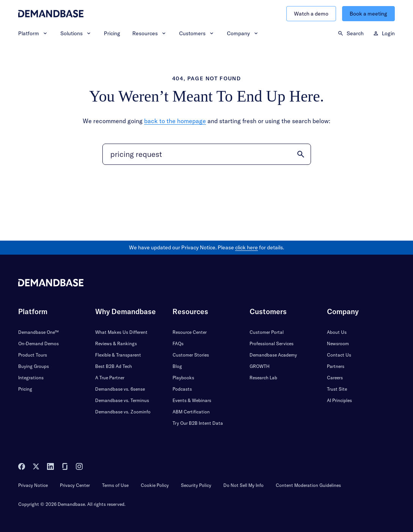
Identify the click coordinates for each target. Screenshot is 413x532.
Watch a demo (311, 14)
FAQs (178, 343)
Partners (336, 366)
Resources (150, 33)
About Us (337, 332)
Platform (33, 33)
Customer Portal (267, 332)
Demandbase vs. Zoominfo (123, 412)
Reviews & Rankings (116, 343)
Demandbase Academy (273, 355)
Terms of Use (115, 485)
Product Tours (33, 355)
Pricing (112, 33)
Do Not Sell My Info (243, 485)
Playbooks (183, 378)
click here (247, 247)
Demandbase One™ (38, 332)
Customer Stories (191, 355)
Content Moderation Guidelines (308, 485)
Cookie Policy (155, 485)
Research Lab (263, 378)
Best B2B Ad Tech (114, 366)
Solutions (76, 33)
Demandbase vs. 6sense (120, 389)
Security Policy (196, 485)
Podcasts (182, 389)
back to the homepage (175, 121)
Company (243, 33)
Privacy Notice (33, 485)
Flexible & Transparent (118, 355)
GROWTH (260, 366)
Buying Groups (34, 366)
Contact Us (339, 355)
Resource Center (190, 332)
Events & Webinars (192, 400)
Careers (335, 378)
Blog (177, 366)
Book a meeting (368, 14)
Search (351, 33)
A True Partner (110, 378)
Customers (197, 33)
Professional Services (272, 343)
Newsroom (338, 343)
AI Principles (339, 400)
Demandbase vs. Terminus (122, 400)
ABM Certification (191, 412)
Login (384, 33)
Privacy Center (75, 485)
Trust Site (337, 389)
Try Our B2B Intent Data (198, 423)
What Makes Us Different (121, 332)
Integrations (31, 378)
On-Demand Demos (38, 343)
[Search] (207, 154)
